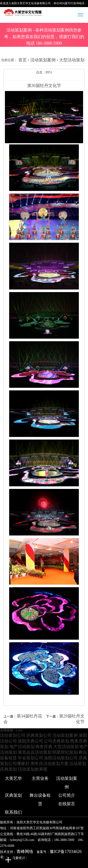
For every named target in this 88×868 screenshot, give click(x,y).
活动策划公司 (13, 735)
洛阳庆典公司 (31, 741)
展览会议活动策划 (35, 752)
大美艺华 (13, 778)
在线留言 (67, 804)
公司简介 (67, 795)
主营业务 (40, 778)
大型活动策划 (72, 60)
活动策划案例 (43, 60)
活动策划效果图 (33, 769)
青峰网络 (25, 852)
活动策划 (78, 764)
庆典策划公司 (39, 735)
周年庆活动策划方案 (50, 764)
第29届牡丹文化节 (72, 719)
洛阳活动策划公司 (61, 758)
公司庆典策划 (57, 741)
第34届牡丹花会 (23, 719)
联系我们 (13, 812)
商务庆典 (44, 747)
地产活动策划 (22, 747)
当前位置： (9, 60)
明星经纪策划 (65, 752)
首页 (23, 60)
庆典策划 (8, 769)
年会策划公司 (31, 758)
